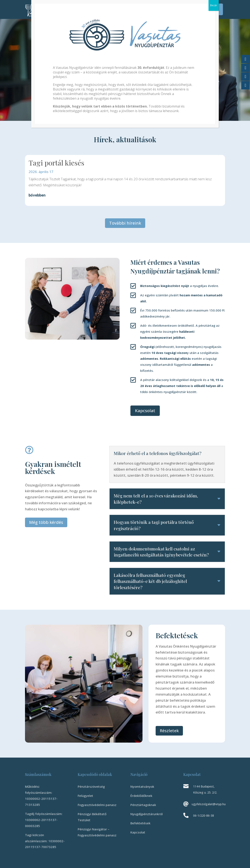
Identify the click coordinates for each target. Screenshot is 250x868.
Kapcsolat (118, 13)
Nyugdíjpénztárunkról (143, 6)
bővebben (37, 195)
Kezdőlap (57, 6)
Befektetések (176, 6)
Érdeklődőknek (78, 6)
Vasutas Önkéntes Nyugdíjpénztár (85, 42)
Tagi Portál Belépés (206, 9)
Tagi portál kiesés (56, 163)
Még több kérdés (46, 522)
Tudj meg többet (54, 97)
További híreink (125, 223)
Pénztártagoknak (108, 6)
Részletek (169, 731)
